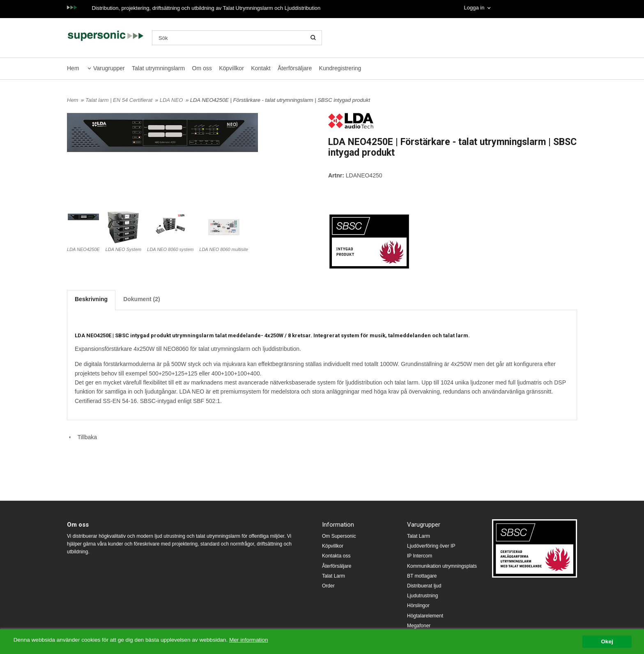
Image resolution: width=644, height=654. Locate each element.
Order (328, 586)
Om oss (202, 68)
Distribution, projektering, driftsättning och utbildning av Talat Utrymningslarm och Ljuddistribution (206, 8)
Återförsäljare (295, 68)
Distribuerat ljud (424, 586)
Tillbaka (82, 437)
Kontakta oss (336, 556)
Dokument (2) (141, 299)
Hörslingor (418, 606)
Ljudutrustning (422, 596)
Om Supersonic (339, 536)
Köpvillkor (231, 68)
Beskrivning (91, 299)
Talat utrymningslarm (158, 68)
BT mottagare (422, 576)
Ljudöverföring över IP (431, 546)
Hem (73, 68)
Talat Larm (333, 576)
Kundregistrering (340, 68)
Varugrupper (109, 68)
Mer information (248, 640)
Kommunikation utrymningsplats (442, 566)
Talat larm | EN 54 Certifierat (120, 100)
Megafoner (419, 626)
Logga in (474, 8)
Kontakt (261, 68)
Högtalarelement (425, 616)
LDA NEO (172, 100)
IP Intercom (420, 556)
